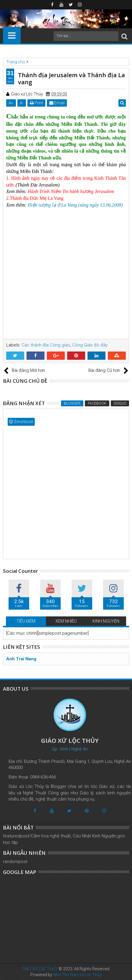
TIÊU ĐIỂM (26, 621)
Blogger (72, 403)
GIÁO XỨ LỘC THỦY (40, 969)
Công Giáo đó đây (90, 345)
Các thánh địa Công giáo (46, 345)
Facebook (97, 403)
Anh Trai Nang (21, 659)
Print (36, 103)
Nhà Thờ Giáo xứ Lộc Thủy (77, 975)
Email (57, 103)
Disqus (120, 403)
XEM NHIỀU (66, 621)
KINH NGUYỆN (106, 621)
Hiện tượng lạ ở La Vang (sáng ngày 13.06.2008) (75, 205)
